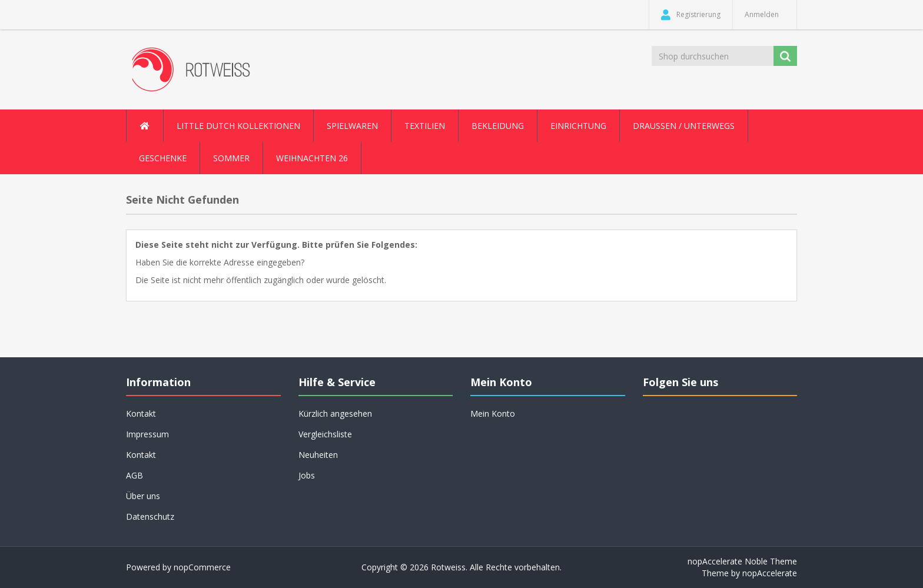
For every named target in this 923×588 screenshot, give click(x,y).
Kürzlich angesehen (335, 413)
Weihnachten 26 (312, 158)
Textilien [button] (425, 126)
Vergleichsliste (325, 434)
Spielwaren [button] (352, 126)
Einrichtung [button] (578, 126)
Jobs (307, 475)
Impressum (147, 434)
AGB (135, 475)
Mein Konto (493, 413)
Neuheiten (318, 455)
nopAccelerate (770, 573)
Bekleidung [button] (498, 126)
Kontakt (141, 413)
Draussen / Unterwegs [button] (684, 126)
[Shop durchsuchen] (713, 56)
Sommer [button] (231, 158)
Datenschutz (150, 516)
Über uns (143, 496)
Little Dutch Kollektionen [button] (238, 126)
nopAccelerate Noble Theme (742, 561)
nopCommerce (202, 567)
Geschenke (163, 158)
